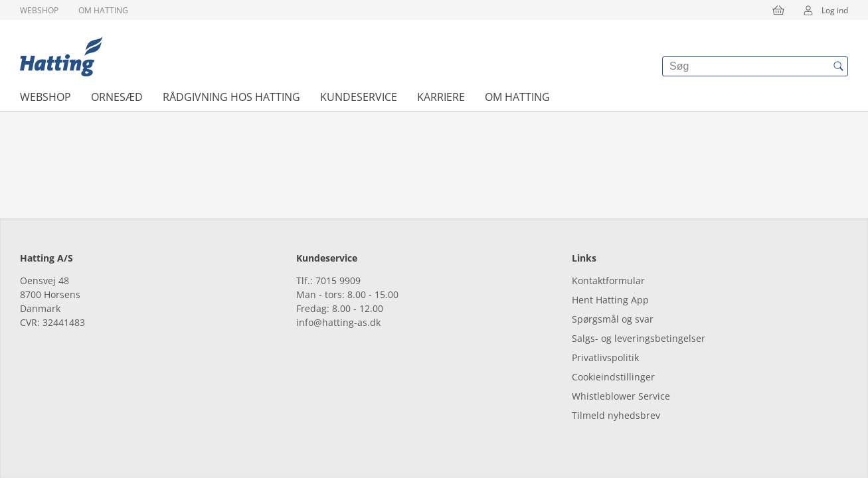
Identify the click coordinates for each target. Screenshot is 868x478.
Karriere (441, 97)
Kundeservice (359, 97)
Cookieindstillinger (613, 377)
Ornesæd (117, 97)
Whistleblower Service (621, 396)
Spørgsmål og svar (613, 319)
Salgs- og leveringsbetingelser (639, 338)
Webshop (39, 10)
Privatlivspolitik (605, 358)
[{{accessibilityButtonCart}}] (778, 10)
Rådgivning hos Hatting (231, 97)
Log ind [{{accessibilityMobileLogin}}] (822, 10)
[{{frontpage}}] (61, 56)
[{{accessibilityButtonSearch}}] (838, 66)
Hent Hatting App (610, 300)
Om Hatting (103, 10)
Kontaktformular (608, 280)
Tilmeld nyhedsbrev (616, 415)
